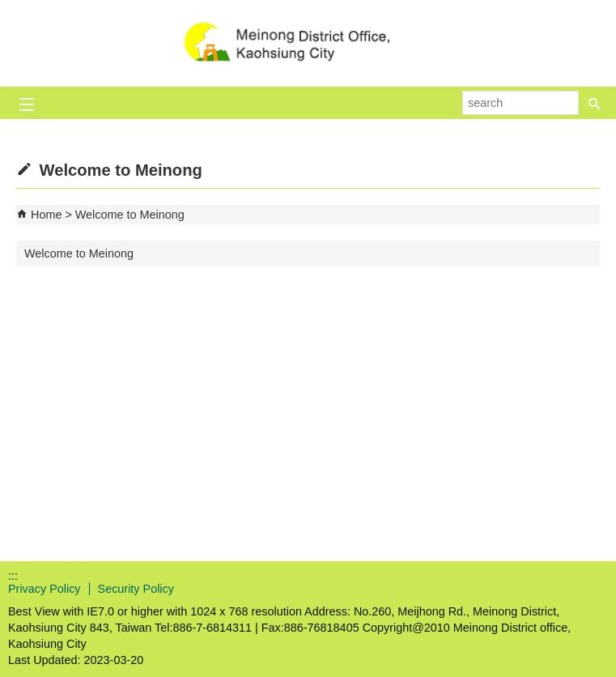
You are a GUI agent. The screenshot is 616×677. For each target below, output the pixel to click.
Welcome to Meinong (130, 215)
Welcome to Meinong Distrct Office (308, 43)
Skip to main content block (8, 9)
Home (46, 215)
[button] (595, 103)
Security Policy (136, 589)
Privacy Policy (45, 589)
